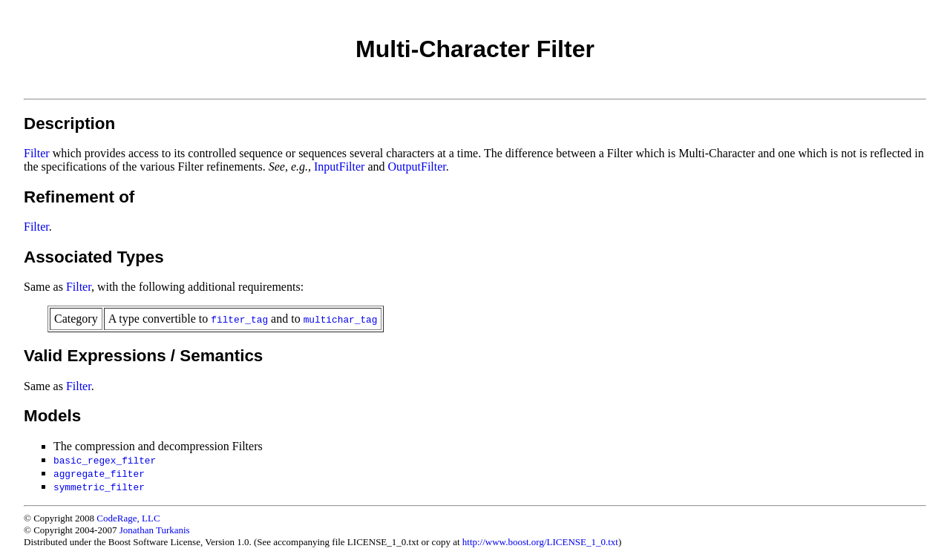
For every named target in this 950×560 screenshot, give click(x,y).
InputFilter (339, 167)
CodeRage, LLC (128, 518)
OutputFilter (417, 167)
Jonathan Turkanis (155, 530)
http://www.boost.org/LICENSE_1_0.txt (540, 542)
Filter (37, 153)
